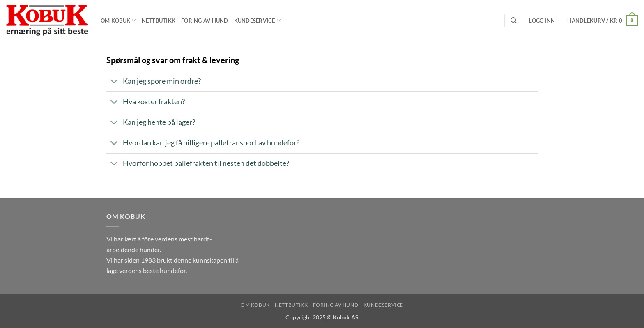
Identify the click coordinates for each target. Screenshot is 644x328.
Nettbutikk (159, 21)
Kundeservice (258, 20)
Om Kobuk (118, 20)
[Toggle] (114, 82)
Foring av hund (205, 21)
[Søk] (514, 21)
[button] (542, 21)
